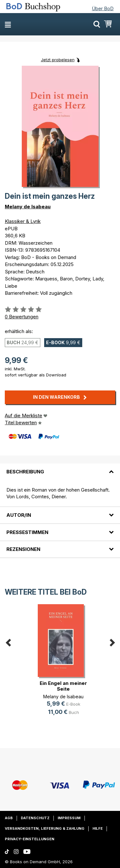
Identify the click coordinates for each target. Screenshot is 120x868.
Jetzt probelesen (58, 60)
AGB (9, 818)
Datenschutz (35, 818)
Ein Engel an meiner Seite (63, 686)
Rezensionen (23, 549)
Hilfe (98, 828)
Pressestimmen (27, 532)
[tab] (60, 468)
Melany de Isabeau (28, 207)
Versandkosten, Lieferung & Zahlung (45, 828)
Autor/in (19, 515)
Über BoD (103, 8)
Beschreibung (25, 472)
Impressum (69, 818)
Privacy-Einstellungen (30, 839)
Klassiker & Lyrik (23, 221)
